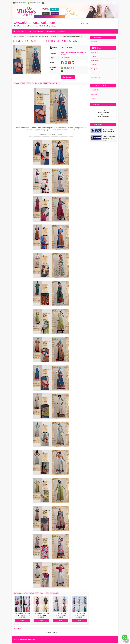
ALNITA (95, 94)
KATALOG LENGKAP (36, 31)
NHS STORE (22, 31)
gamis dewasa (29, 36)
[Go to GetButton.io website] (125, 642)
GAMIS (21, 36)
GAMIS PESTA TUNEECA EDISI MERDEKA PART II (47, 41)
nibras (95, 73)
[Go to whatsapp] (125, 637)
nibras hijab (96, 77)
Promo (95, 42)
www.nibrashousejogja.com (34, 23)
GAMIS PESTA (39, 36)
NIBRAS (95, 90)
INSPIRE (95, 98)
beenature (96, 60)
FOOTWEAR (97, 52)
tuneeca (47, 36)
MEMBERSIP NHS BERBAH (56, 31)
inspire (95, 69)
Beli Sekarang (68, 77)
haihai (94, 65)
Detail (22, 621)
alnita (94, 56)
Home (16, 36)
